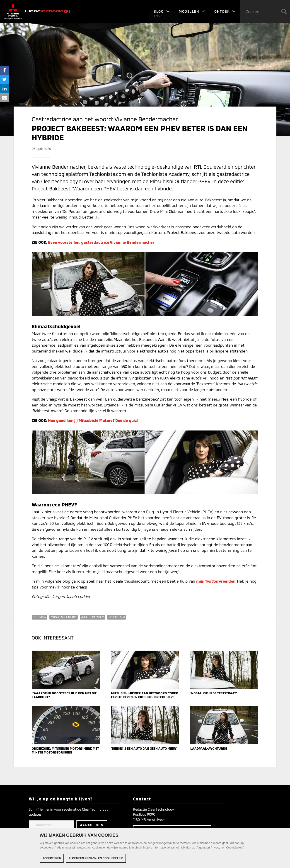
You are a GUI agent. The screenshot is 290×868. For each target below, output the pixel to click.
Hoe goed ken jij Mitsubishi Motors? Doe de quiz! (93, 420)
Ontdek (225, 11)
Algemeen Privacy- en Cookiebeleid (96, 859)
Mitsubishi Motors (64, 617)
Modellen (192, 11)
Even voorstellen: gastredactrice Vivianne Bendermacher (101, 242)
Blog (162, 11)
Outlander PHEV (92, 617)
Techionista (117, 617)
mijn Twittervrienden (216, 581)
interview (40, 617)
